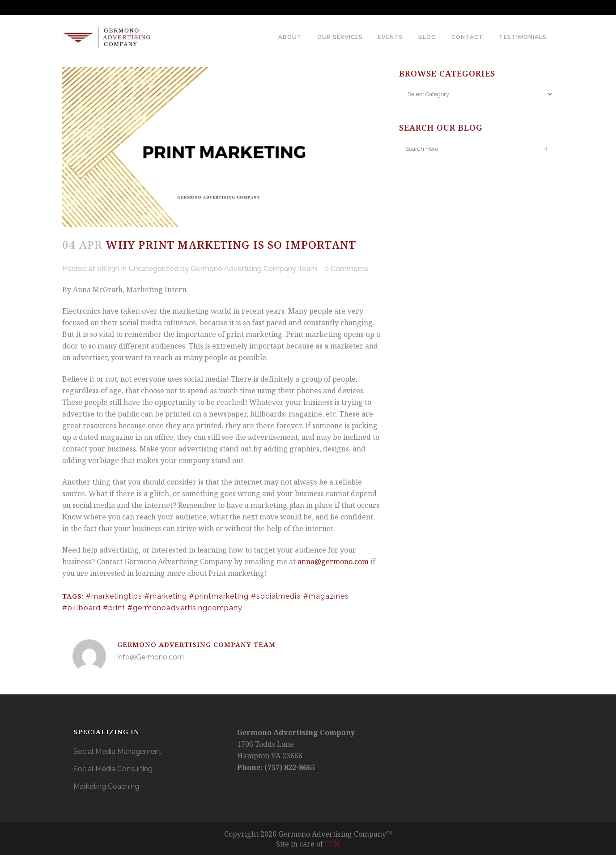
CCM (333, 844)
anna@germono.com (334, 561)
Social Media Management (117, 751)
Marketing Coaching (106, 786)
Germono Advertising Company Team (254, 269)
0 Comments (346, 269)
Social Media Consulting (113, 769)
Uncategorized (153, 269)
